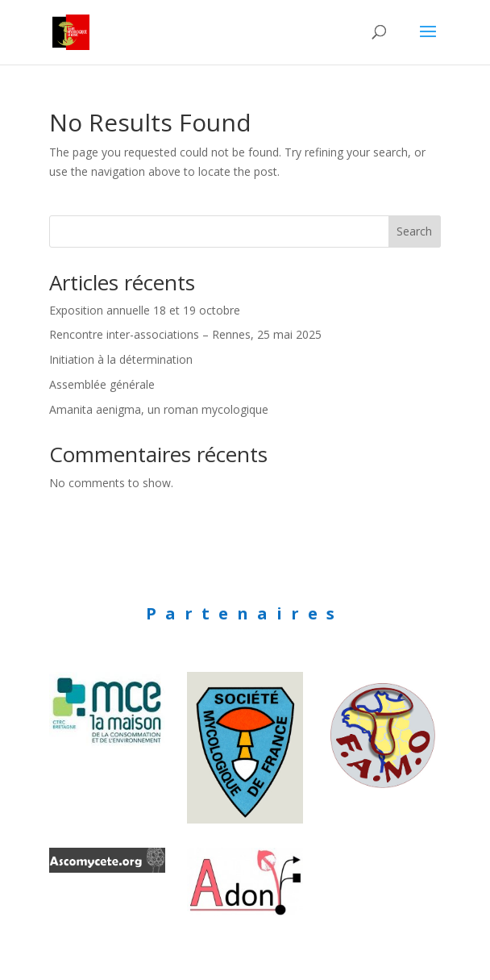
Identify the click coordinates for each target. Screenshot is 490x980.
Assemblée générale (102, 384)
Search (414, 231)
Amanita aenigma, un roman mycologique (159, 409)
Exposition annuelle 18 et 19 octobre (145, 310)
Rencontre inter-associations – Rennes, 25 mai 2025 (185, 334)
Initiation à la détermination (121, 359)
